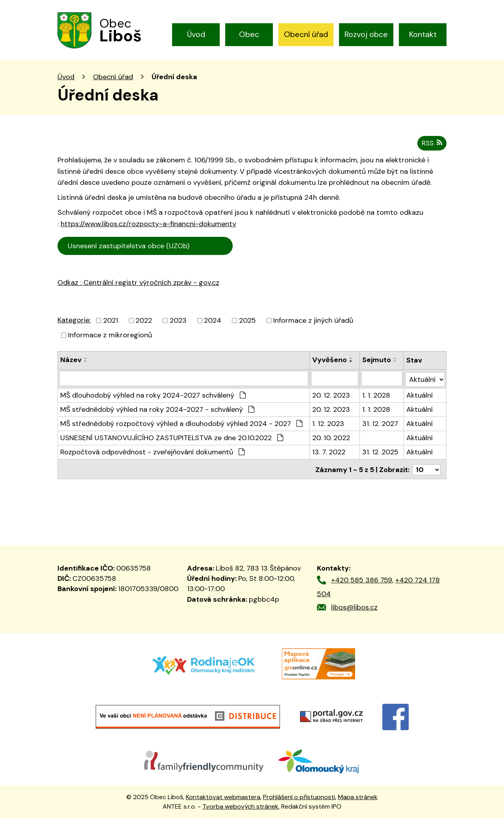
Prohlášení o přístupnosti (299, 801)
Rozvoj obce (366, 34)
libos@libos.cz (354, 611)
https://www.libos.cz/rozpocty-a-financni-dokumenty (148, 230)
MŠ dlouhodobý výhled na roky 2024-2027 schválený (153, 400)
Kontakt (423, 34)
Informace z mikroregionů (110, 341)
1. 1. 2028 (377, 400)
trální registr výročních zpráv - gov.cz (148, 306)
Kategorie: (74, 326)
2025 (247, 326)
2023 (178, 326)
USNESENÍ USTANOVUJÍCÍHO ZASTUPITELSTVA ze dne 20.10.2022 (172, 443)
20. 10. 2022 (331, 443)
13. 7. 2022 (329, 457)
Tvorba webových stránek (240, 810)
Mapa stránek (358, 801)
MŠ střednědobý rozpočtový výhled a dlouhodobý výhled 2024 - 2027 (181, 428)
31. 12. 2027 (381, 428)
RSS (431, 149)
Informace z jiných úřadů (313, 326)
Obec (249, 34)
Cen (244, 251)
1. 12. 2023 (328, 428)
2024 (213, 326)
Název (71, 366)
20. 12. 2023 (331, 400)
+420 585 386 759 (362, 584)
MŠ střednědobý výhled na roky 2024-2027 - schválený (157, 414)
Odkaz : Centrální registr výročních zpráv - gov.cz (138, 288)
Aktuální (420, 400)
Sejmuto (377, 366)
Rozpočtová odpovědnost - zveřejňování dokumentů (152, 457)
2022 (144, 326)
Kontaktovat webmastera (223, 801)
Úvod (196, 34)
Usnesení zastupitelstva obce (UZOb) (146, 252)
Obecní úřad (306, 34)
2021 (111, 326)
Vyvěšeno (330, 366)
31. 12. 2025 (381, 457)
